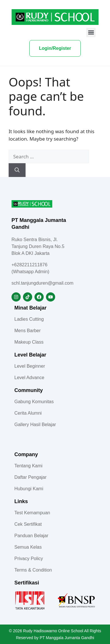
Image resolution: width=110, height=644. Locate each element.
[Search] (17, 170)
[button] (91, 33)
